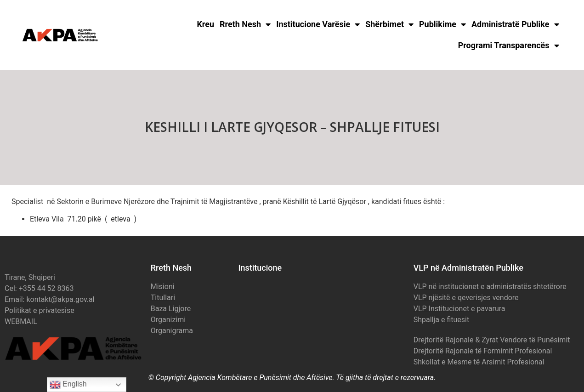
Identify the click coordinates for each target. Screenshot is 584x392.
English (68, 385)
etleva (120, 219)
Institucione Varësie (318, 24)
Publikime (442, 24)
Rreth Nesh (245, 24)
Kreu (205, 24)
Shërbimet (389, 24)
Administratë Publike (515, 24)
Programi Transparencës (509, 45)
